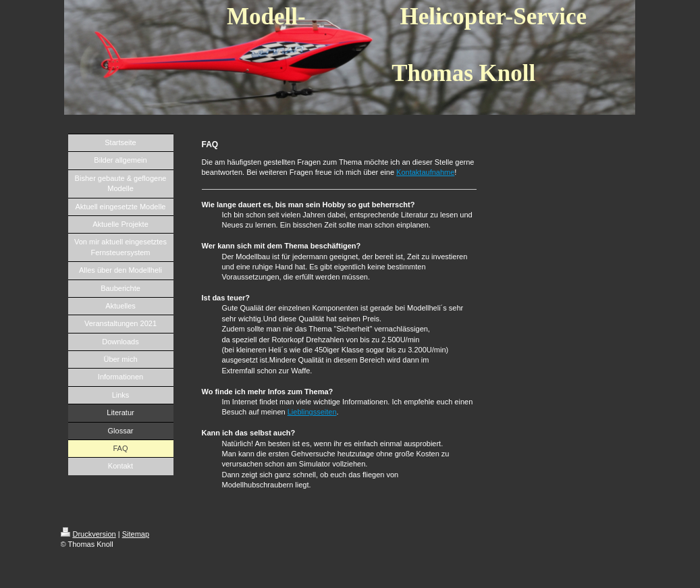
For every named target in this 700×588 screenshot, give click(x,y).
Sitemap (136, 534)
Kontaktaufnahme (425, 172)
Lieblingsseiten (312, 412)
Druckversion (88, 534)
